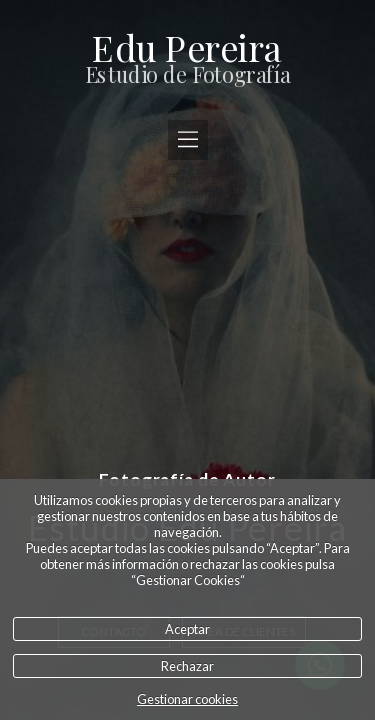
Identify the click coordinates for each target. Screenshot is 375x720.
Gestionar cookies (187, 699)
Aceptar (187, 629)
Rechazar (187, 666)
